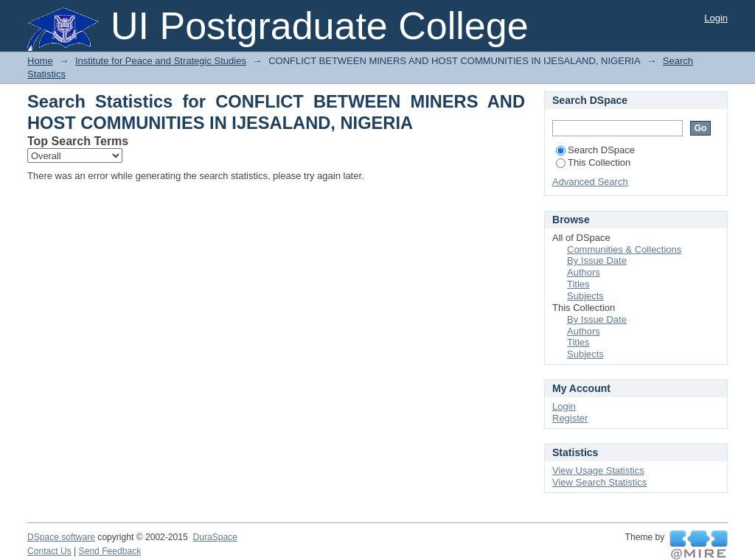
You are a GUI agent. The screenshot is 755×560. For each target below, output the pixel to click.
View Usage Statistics (598, 470)
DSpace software (61, 537)
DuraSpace (215, 537)
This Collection (593, 162)
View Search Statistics (599, 482)
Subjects (585, 296)
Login (716, 18)
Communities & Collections (624, 249)
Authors (584, 272)
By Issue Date (597, 260)
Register (570, 418)
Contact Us (49, 551)
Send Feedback (110, 551)
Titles (578, 284)
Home (40, 61)
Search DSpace (595, 150)
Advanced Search (590, 182)
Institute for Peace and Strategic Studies (161, 61)
